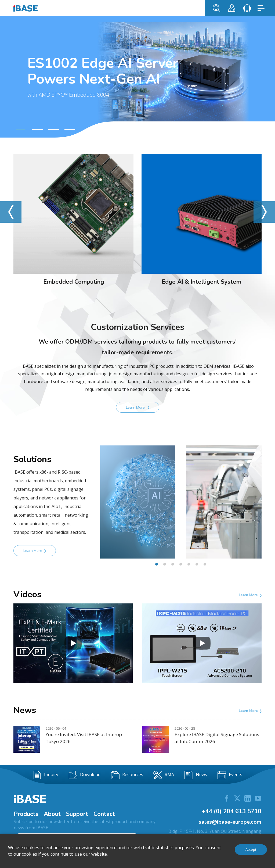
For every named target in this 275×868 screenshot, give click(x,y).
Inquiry (46, 775)
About (52, 814)
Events (230, 775)
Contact (104, 814)
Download (85, 775)
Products (26, 814)
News (196, 775)
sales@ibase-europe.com (230, 822)
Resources (127, 775)
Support (77, 814)
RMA (164, 775)
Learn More (138, 407)
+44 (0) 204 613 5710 (231, 811)
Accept (251, 849)
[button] (20, 130)
